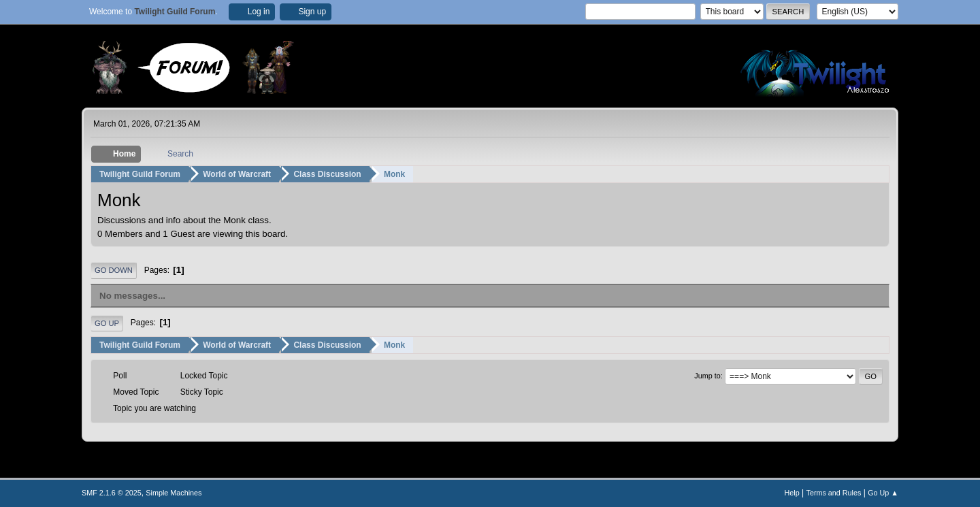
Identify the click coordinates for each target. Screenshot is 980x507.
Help (792, 493)
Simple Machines (174, 493)
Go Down (114, 270)
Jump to (707, 376)
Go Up (107, 323)
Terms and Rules (834, 493)
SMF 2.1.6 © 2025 (112, 493)
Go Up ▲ (883, 493)
